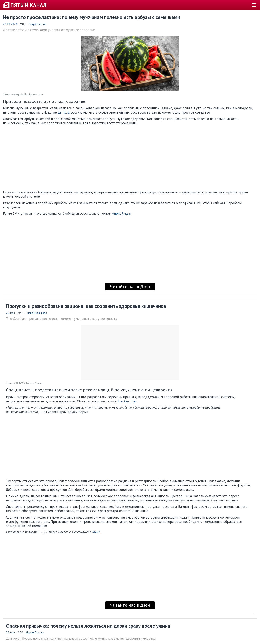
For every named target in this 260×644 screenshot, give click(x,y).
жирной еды (121, 213)
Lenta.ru (64, 112)
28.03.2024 (10, 24)
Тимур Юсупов (37, 24)
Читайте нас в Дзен (130, 286)
